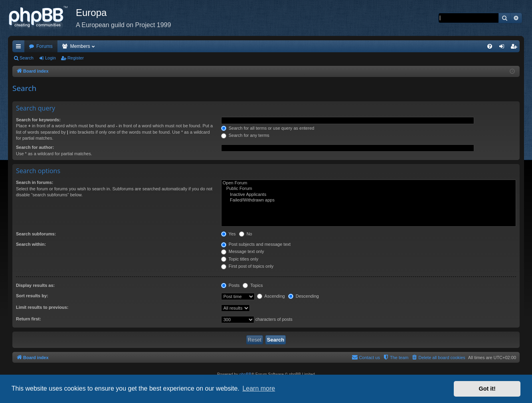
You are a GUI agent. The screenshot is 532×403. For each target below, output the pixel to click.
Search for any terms (245, 135)
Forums (44, 46)
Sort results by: (32, 296)
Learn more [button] (259, 388)
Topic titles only (240, 259)
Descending (304, 296)
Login (50, 58)
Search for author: (35, 147)
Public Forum (369, 189)
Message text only (243, 251)
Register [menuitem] (515, 48)
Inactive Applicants (369, 195)
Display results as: (35, 285)
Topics (253, 285)
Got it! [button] (487, 389)
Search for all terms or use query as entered (268, 128)
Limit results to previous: (42, 307)
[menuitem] (490, 46)
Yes (228, 234)
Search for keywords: (38, 120)
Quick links (20, 48)
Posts (230, 285)
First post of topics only (247, 266)
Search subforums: (36, 234)
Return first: (29, 319)
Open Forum (369, 183)
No (246, 234)
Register (76, 58)
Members (80, 46)
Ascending (271, 296)
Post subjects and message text (256, 244)
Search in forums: (35, 182)
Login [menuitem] (503, 48)
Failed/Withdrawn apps (369, 200)
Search (27, 58)
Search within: (31, 244)
